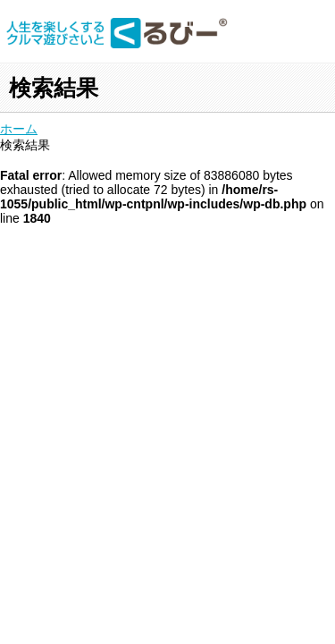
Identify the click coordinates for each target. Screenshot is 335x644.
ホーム (19, 129)
